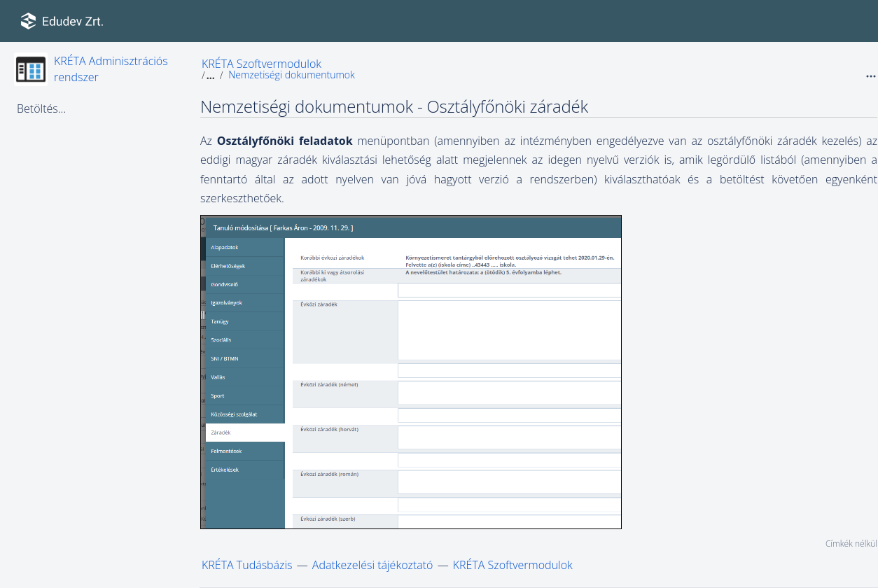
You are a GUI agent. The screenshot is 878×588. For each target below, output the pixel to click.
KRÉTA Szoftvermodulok (262, 64)
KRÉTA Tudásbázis (247, 565)
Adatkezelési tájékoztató (373, 565)
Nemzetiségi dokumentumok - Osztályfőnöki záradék (394, 106)
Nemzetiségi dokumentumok (292, 75)
